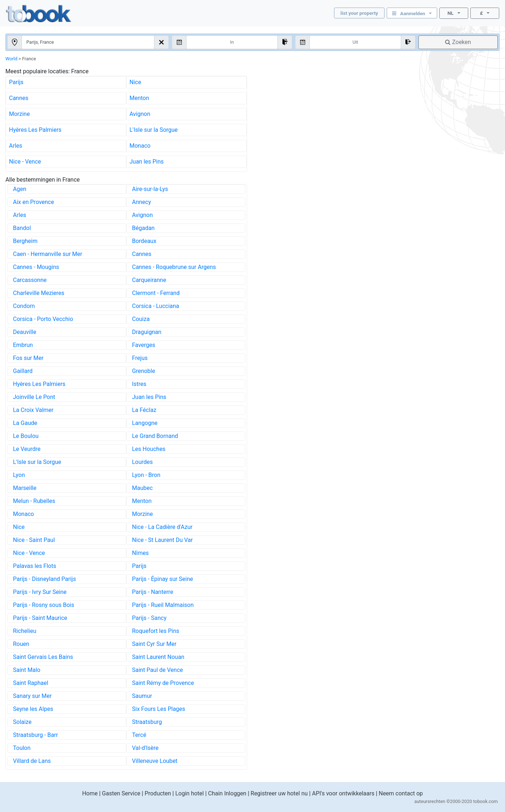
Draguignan (147, 332)
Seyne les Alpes (33, 709)
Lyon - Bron (146, 475)
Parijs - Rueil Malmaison (163, 605)
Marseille (25, 488)
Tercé (139, 735)
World (11, 59)
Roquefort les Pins (156, 631)
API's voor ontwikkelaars (343, 793)
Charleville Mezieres (39, 293)
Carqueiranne (149, 280)
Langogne (145, 423)
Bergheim (25, 241)
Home (90, 793)
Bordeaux (144, 241)
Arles (16, 146)
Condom (24, 306)
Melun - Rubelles (34, 501)
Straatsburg (147, 722)
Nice (135, 82)
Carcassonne (30, 280)
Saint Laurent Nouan (158, 657)
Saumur (142, 696)
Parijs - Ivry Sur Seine (40, 592)
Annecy (142, 202)
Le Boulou (26, 436)
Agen (20, 189)
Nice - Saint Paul (34, 540)
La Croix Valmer (33, 410)
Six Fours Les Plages (159, 709)
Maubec (142, 488)
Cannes (19, 98)
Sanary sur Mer (32, 696)
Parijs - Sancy (149, 618)
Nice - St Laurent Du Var (162, 540)
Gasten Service (121, 793)
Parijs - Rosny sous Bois (44, 605)
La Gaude (25, 423)
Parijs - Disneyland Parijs (44, 579)
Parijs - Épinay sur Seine (163, 579)
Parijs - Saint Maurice (40, 618)
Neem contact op (401, 793)
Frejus (140, 358)
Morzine (19, 114)
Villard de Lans (32, 761)
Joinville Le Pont (34, 397)
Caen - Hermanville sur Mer (48, 254)
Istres (139, 384)
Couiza (141, 319)
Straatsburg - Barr (36, 735)
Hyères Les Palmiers (35, 130)
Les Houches (149, 449)
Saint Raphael (31, 683)
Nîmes (140, 553)
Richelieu (25, 631)
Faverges (144, 345)
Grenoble (144, 371)
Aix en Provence (34, 202)
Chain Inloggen (227, 793)
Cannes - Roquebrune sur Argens (174, 267)
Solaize (22, 722)
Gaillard (23, 371)
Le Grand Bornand (155, 436)
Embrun (23, 345)
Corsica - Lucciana (156, 306)
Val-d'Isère (145, 748)
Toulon (22, 748)
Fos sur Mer (28, 358)
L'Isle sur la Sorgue (154, 130)
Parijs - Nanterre (153, 592)
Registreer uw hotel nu (279, 793)
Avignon (140, 114)
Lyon (19, 475)
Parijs (16, 82)
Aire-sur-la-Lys (150, 189)
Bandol (22, 228)
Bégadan (143, 228)
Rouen (21, 644)
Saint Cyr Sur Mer (154, 644)
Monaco (140, 146)
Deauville (25, 332)
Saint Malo (27, 670)
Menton (139, 98)
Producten (158, 793)
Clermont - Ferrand (156, 293)
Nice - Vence (25, 162)
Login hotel (190, 793)
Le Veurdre (27, 449)
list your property (359, 13)
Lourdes (142, 462)
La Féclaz (144, 410)
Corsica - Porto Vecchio (43, 319)
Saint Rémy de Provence (163, 683)
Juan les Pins (147, 162)
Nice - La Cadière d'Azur (162, 527)
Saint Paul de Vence (157, 670)
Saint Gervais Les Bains (43, 657)
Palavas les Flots (35, 566)
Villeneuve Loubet (155, 761)
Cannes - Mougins (36, 267)
